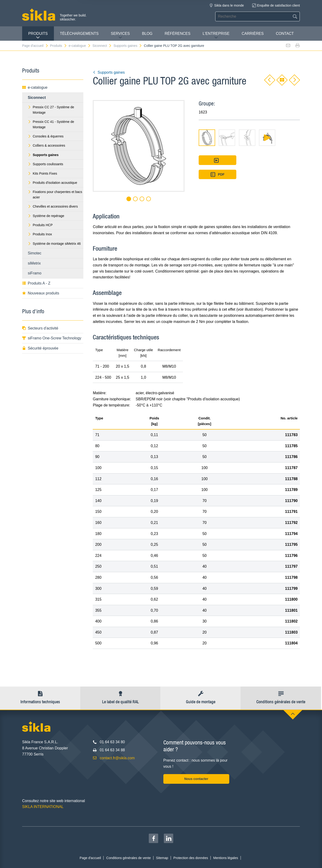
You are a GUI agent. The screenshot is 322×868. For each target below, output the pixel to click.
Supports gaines (128, 46)
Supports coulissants (45, 164)
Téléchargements (79, 34)
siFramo (35, 273)
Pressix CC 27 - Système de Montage (51, 110)
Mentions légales (226, 858)
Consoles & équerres (46, 136)
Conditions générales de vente (128, 858)
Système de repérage (46, 216)
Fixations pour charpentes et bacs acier (55, 194)
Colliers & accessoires (46, 145)
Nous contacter (196, 779)
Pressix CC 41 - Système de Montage (51, 124)
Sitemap (162, 858)
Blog (147, 34)
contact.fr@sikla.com (117, 758)
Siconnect (102, 46)
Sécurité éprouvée (40, 348)
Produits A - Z (36, 283)
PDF (217, 175)
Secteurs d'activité (40, 328)
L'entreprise (216, 35)
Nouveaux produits (41, 293)
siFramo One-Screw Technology (52, 338)
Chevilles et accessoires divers (53, 206)
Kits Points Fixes (42, 173)
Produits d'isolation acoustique (52, 183)
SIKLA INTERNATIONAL (43, 807)
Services (120, 35)
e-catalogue (80, 46)
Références (178, 34)
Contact (285, 34)
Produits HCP (40, 225)
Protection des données (191, 858)
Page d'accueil (35, 46)
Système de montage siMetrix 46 (54, 244)
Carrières (253, 34)
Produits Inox (40, 234)
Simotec (35, 253)
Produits (38, 35)
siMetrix (34, 263)
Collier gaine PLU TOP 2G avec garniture (174, 46)
